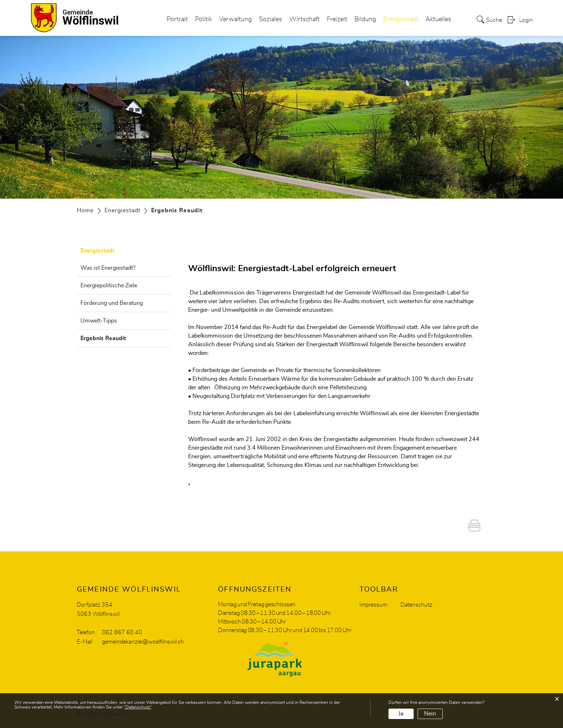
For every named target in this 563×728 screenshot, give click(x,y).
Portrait (177, 19)
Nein (430, 714)
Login (526, 20)
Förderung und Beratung (112, 303)
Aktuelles (438, 19)
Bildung (365, 19)
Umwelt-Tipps (99, 321)
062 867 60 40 (122, 632)
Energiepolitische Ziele (109, 286)
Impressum (373, 605)
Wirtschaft (304, 19)
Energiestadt (401, 19)
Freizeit (337, 19)
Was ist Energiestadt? (108, 268)
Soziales (271, 19)
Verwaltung (235, 19)
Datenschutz (416, 605)
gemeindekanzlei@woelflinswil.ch (143, 642)
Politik (203, 19)
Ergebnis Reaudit (121, 337)
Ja (401, 714)
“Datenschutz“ (138, 707)
